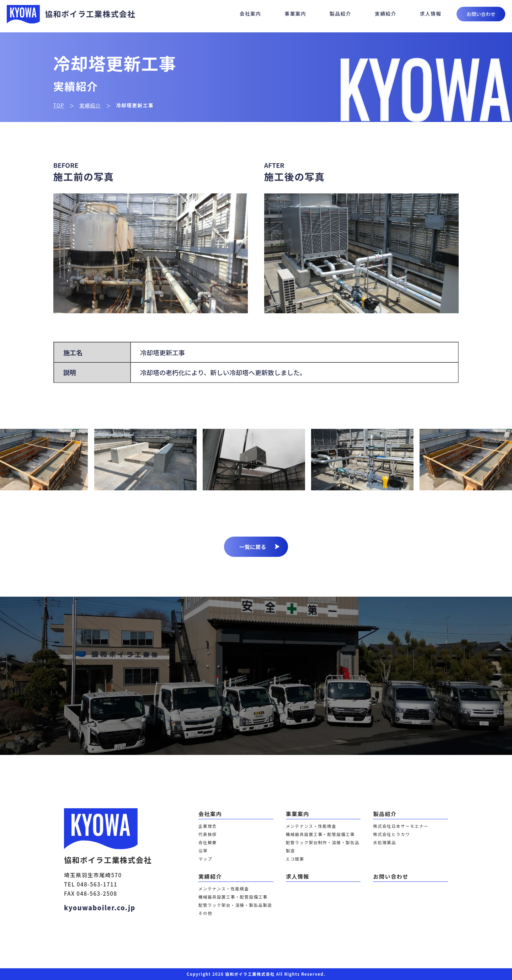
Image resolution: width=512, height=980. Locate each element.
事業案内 (295, 14)
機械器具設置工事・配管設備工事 (320, 834)
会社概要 (208, 842)
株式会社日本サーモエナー (401, 826)
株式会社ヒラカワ (391, 834)
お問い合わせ (481, 14)
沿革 (203, 851)
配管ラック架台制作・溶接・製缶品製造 (323, 846)
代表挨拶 (208, 834)
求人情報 (431, 14)
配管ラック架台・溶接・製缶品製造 (235, 905)
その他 (205, 913)
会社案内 (250, 14)
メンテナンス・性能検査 (311, 826)
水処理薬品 (385, 842)
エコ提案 (295, 859)
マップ (205, 859)
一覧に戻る (259, 547)
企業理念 (208, 826)
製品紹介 (340, 14)
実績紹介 (385, 14)
